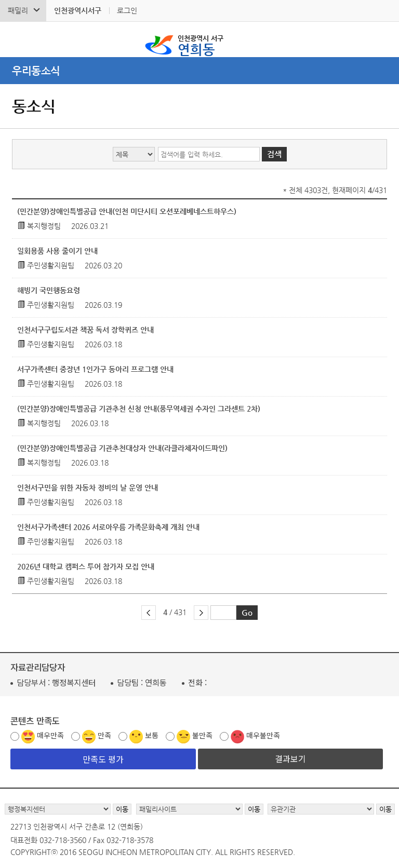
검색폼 (15, 39)
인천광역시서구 (78, 10)
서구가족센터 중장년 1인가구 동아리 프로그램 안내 (95, 369)
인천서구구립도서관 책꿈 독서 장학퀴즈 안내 (85, 330)
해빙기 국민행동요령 (49, 290)
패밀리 (18, 10)
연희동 (201, 45)
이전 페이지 (149, 613)
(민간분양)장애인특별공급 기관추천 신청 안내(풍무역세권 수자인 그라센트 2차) (139, 409)
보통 (152, 735)
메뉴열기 (199, 71)
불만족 (202, 735)
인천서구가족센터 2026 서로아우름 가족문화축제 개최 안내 (108, 527)
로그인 (127, 10)
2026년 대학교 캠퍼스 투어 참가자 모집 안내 (86, 566)
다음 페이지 (201, 613)
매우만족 (50, 735)
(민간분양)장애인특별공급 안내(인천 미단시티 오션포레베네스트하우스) (127, 211)
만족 (104, 735)
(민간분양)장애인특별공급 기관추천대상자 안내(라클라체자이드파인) (122, 448)
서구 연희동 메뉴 (384, 39)
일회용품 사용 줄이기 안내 (57, 251)
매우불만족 (263, 735)
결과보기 (290, 758)
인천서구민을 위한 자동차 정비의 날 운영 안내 (88, 487)
